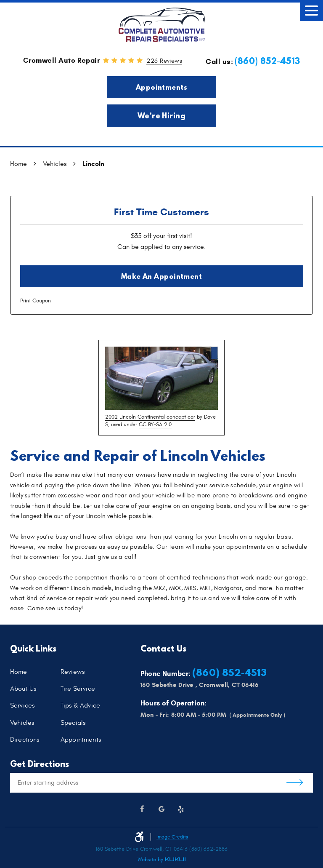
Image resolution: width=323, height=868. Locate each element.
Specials (73, 723)
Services (22, 706)
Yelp (181, 809)
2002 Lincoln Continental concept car (150, 417)
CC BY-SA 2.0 (155, 425)
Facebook (142, 809)
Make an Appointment (162, 276)
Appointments (161, 87)
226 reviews (164, 61)
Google (161, 809)
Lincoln (93, 164)
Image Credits (172, 837)
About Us (23, 689)
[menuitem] (35, 672)
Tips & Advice (80, 706)
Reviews (73, 672)
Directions (25, 740)
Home (19, 164)
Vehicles (55, 164)
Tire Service (78, 689)
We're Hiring (162, 116)
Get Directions (295, 783)
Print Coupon (36, 301)
